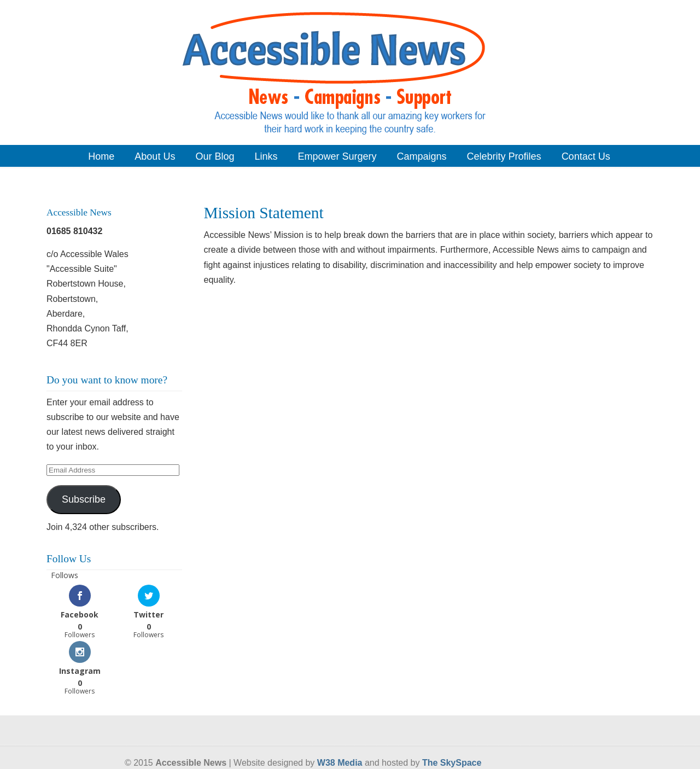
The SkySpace (452, 763)
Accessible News (350, 72)
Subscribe (84, 499)
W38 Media (340, 763)
